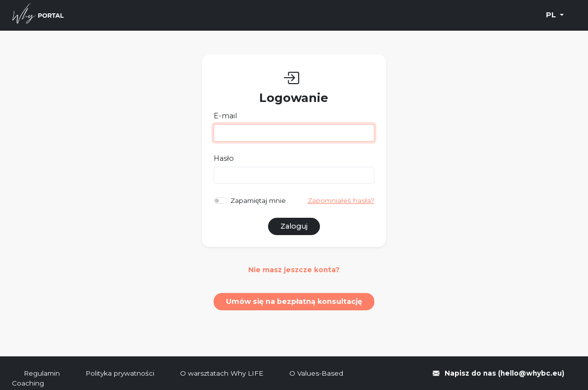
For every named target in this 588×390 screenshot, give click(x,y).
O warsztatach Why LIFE (223, 373)
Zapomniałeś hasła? (341, 200)
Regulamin (43, 373)
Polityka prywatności (121, 373)
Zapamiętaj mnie (258, 200)
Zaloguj (294, 226)
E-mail (225, 116)
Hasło (224, 158)
